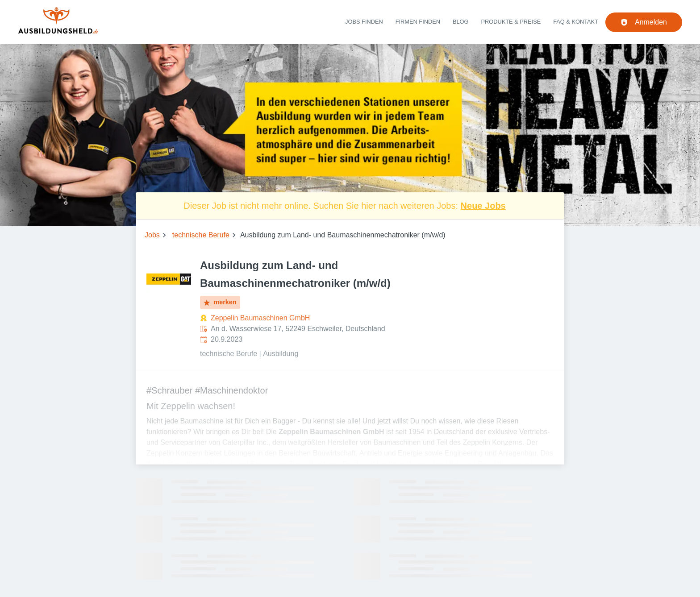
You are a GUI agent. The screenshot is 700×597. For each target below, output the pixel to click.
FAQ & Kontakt (576, 22)
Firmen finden (418, 22)
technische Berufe (201, 235)
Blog (461, 22)
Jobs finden (364, 22)
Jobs (152, 235)
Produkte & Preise (511, 22)
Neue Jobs (483, 206)
